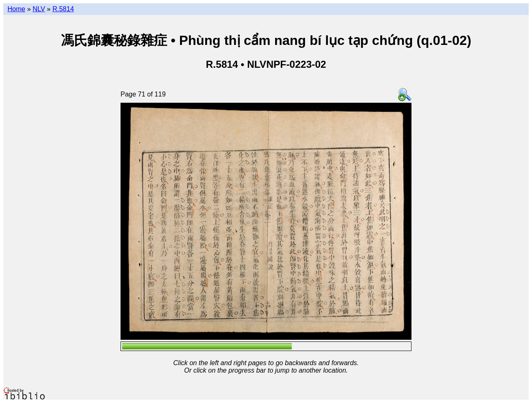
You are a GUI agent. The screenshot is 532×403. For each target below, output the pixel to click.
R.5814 (63, 9)
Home (16, 9)
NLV (39, 9)
